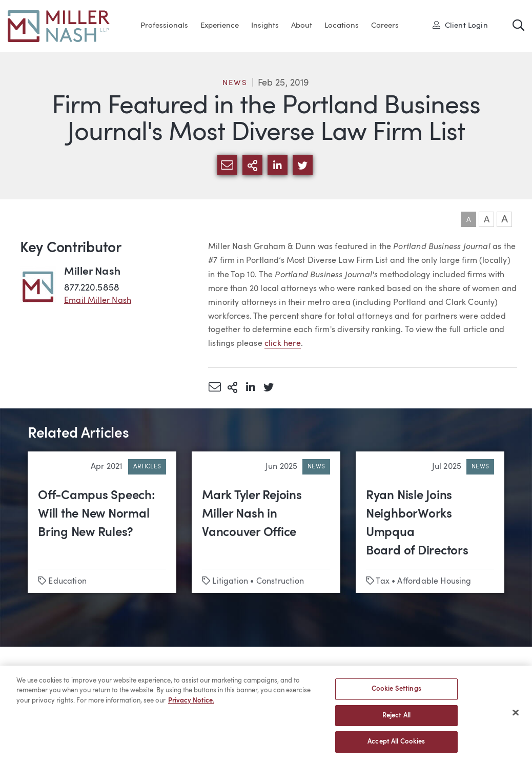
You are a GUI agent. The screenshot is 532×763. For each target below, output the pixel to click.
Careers (385, 26)
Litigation (230, 582)
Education (67, 582)
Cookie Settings (396, 695)
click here (283, 344)
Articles (147, 467)
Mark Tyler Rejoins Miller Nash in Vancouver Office (252, 514)
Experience (220, 26)
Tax (383, 582)
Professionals (164, 26)
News (235, 83)
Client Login (460, 25)
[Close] (516, 718)
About (302, 26)
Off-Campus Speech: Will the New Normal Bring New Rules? (97, 514)
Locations (342, 26)
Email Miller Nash (98, 301)
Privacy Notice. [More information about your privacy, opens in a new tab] (191, 706)
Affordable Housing (434, 582)
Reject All (396, 721)
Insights (265, 26)
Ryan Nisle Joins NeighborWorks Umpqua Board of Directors (417, 524)
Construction (280, 582)
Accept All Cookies (396, 747)
